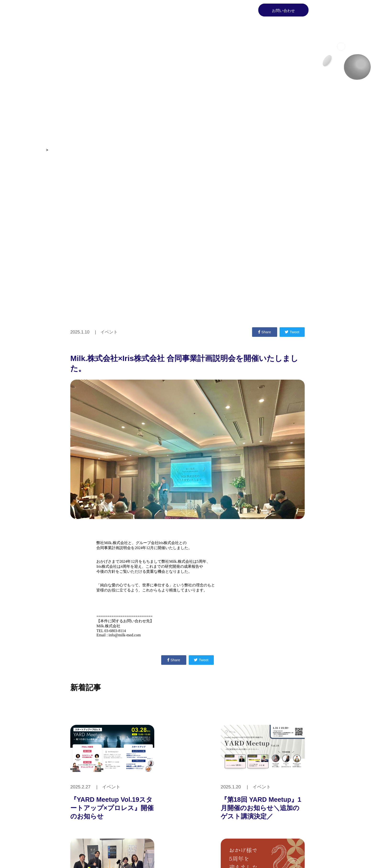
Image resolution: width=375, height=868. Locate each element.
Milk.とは (163, 10)
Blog (240, 10)
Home (135, 10)
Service (192, 10)
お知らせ (36, 150)
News (217, 10)
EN (330, 10)
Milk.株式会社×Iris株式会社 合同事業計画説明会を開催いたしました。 (110, 150)
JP (320, 10)
